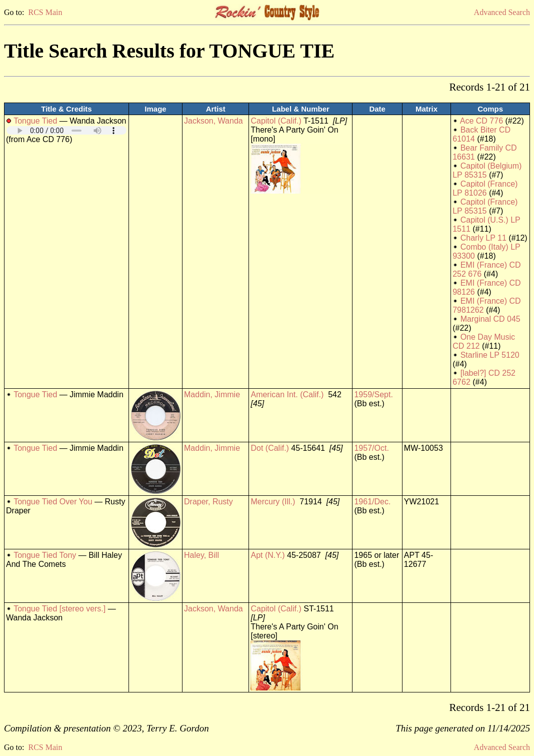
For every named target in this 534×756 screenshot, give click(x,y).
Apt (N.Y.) (267, 555)
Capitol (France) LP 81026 (485, 188)
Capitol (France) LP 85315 (485, 206)
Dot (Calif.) (269, 448)
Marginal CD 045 (490, 319)
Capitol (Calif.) (276, 121)
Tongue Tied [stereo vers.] (59, 609)
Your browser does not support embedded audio (66, 130)
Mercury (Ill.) (273, 502)
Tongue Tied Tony (45, 555)
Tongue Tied (35, 121)
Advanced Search (502, 12)
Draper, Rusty (208, 502)
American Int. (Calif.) (287, 395)
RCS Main (45, 12)
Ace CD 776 (481, 121)
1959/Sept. (373, 395)
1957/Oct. (371, 448)
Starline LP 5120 (490, 355)
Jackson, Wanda (213, 121)
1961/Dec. (372, 502)
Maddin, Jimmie (212, 395)
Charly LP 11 (483, 238)
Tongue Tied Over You (53, 502)
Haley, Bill (201, 555)
